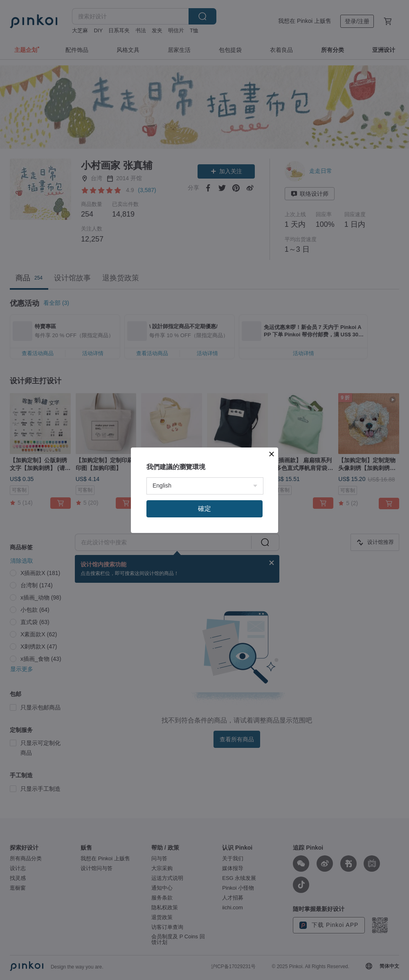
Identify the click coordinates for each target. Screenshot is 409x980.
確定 (204, 611)
